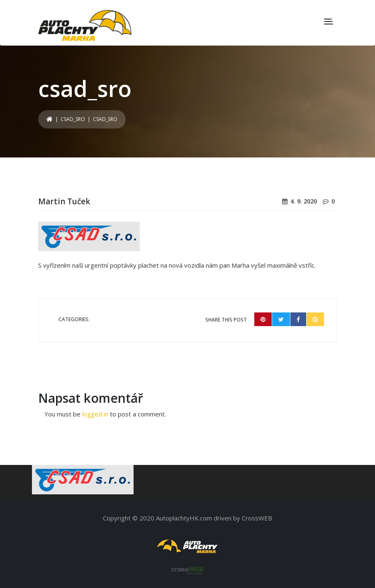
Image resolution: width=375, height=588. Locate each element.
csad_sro (73, 119)
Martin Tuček (64, 201)
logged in (95, 414)
